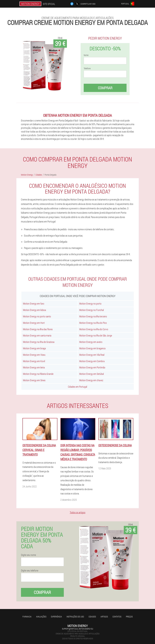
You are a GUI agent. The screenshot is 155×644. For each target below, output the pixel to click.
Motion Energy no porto (90, 304)
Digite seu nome (28, 555)
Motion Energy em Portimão (92, 367)
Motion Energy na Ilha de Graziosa (39, 342)
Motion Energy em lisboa (34, 310)
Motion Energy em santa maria (37, 335)
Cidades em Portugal (77, 387)
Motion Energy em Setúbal (92, 374)
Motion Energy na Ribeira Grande (38, 374)
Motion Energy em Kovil (34, 361)
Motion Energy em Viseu (34, 355)
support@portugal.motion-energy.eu (78, 629)
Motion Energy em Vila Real (92, 355)
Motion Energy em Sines (34, 380)
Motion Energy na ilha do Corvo (94, 329)
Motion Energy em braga (34, 348)
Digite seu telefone (30, 571)
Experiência (56, 617)
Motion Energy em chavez (91, 380)
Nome (86, 55)
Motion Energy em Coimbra (92, 361)
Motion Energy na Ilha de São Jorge (96, 335)
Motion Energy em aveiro (91, 342)
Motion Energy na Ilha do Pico (93, 323)
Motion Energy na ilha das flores (38, 329)
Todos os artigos (78, 512)
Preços (129, 617)
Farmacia (27, 617)
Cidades (92, 617)
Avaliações (41, 617)
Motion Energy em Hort (34, 323)
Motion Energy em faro (34, 304)
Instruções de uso (75, 617)
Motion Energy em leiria (34, 367)
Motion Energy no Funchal (92, 310)
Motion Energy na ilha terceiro (93, 316)
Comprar (105, 88)
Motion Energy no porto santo (37, 316)
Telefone (87, 68)
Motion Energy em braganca (92, 348)
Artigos (104, 617)
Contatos (117, 617)
